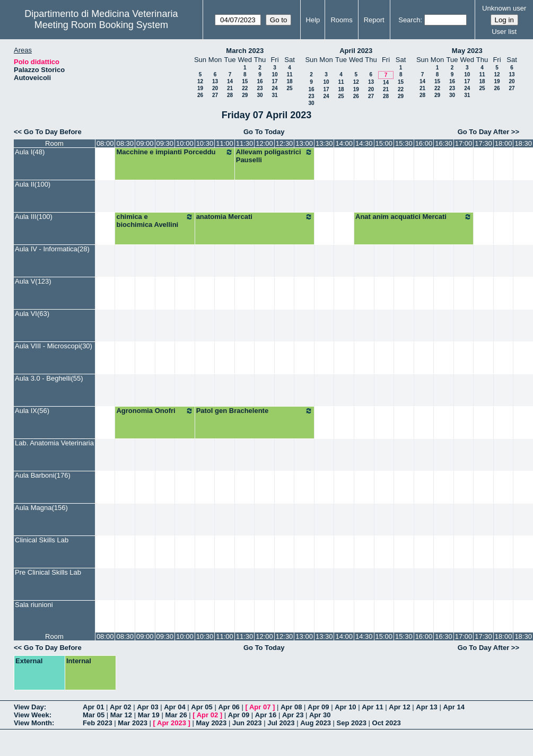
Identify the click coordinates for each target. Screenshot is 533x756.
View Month (33, 723)
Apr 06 (229, 707)
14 (230, 81)
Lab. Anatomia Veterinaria (54, 443)
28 (230, 95)
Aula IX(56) (32, 411)
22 (245, 88)
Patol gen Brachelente (255, 411)
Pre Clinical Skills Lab (48, 572)
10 (274, 74)
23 (260, 88)
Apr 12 (399, 707)
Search (409, 20)
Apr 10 (345, 707)
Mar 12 (121, 715)
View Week (32, 715)
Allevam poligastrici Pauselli (274, 156)
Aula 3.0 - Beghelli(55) (49, 378)
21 (230, 88)
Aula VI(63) (32, 314)
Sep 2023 (352, 723)
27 (215, 95)
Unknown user (504, 8)
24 (274, 88)
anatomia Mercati (255, 217)
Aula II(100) (33, 184)
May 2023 (467, 51)
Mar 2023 (133, 723)
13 (215, 81)
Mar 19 (149, 715)
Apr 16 (266, 715)
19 (200, 88)
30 (260, 95)
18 (289, 81)
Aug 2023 (316, 723)
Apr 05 (202, 707)
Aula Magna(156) (41, 508)
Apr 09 (318, 707)
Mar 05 (94, 715)
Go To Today (264, 132)
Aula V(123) (33, 281)
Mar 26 (176, 715)
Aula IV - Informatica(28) (52, 249)
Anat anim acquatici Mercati (414, 217)
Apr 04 (174, 707)
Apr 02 (120, 707)
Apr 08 (291, 707)
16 (260, 81)
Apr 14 (453, 707)
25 (289, 88)
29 (245, 95)
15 (245, 81)
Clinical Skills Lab (42, 540)
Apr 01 (93, 707)
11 (289, 74)
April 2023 (356, 51)
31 (274, 95)
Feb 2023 (98, 723)
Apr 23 (293, 715)
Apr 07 (260, 707)
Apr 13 (426, 707)
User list (504, 32)
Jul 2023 (281, 723)
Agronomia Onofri (155, 411)
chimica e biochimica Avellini (155, 221)
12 (200, 81)
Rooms (341, 20)
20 (215, 88)
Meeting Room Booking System (101, 25)
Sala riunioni (34, 605)
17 (274, 81)
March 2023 (245, 51)
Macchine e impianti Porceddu (174, 152)
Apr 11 (372, 707)
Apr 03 (147, 707)
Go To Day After (484, 132)
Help (313, 20)
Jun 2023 (247, 723)
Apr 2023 (172, 723)
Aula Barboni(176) (43, 475)
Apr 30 (320, 715)
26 (200, 95)
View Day (29, 707)
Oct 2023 (387, 723)
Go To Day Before (53, 132)
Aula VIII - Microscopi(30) (54, 346)
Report (374, 20)
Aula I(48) (30, 152)
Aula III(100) (34, 217)
